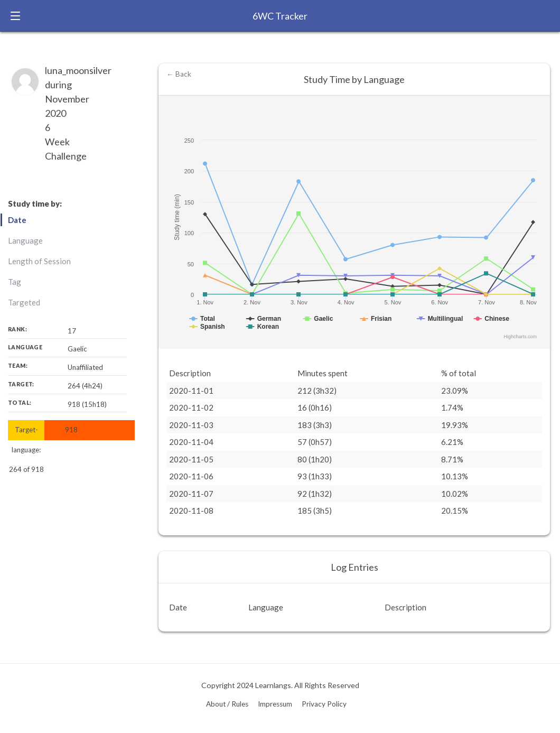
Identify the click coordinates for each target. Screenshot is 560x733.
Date (17, 220)
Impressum (275, 704)
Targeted (24, 302)
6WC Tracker (280, 16)
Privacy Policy (324, 704)
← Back (179, 74)
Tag (15, 282)
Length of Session (39, 261)
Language (25, 240)
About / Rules (227, 704)
